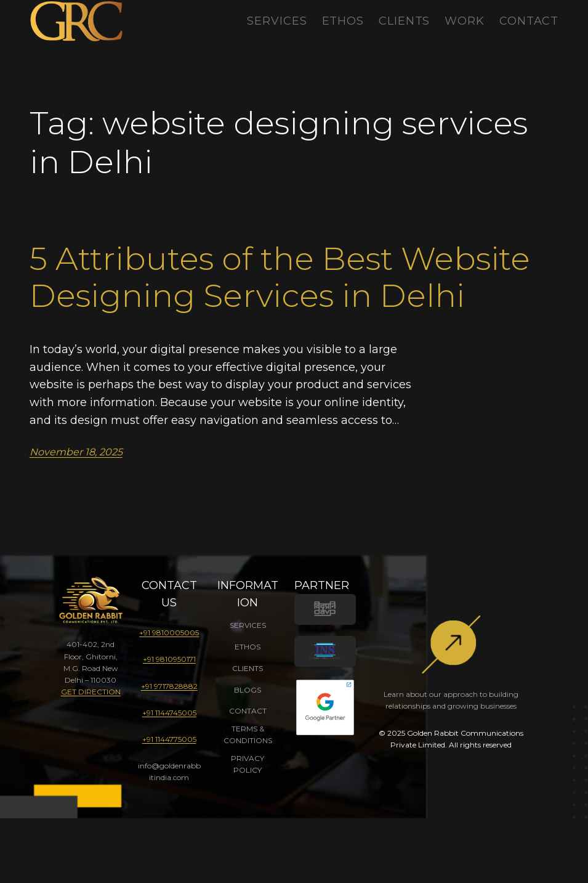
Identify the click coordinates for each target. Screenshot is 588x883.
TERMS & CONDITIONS (248, 734)
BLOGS (248, 690)
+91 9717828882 (169, 686)
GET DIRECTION (91, 692)
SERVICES (248, 625)
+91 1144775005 (169, 739)
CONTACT (248, 711)
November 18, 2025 (76, 452)
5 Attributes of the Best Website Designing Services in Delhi (280, 277)
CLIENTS (248, 668)
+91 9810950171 (169, 659)
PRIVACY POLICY (248, 764)
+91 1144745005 (169, 713)
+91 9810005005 (169, 633)
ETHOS (248, 647)
